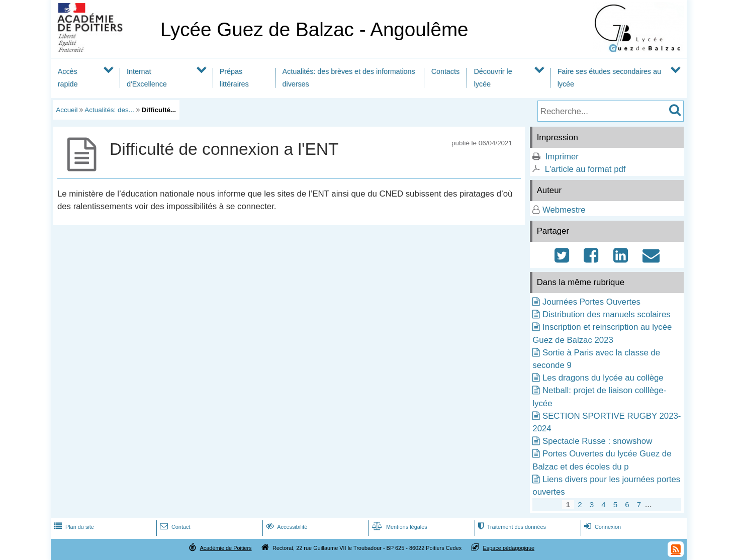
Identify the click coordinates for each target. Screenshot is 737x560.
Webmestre (564, 210)
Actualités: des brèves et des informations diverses (349, 78)
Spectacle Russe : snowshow (597, 441)
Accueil (67, 110)
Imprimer (562, 157)
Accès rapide (68, 78)
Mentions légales (399, 527)
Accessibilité (286, 527)
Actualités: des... (109, 110)
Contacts (445, 71)
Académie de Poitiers (225, 548)
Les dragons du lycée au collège (603, 378)
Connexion (602, 527)
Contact (174, 527)
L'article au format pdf (585, 169)
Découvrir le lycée (493, 78)
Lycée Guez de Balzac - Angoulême (314, 29)
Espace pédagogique (509, 548)
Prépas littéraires (234, 78)
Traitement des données (511, 527)
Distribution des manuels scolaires (607, 314)
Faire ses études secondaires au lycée (609, 78)
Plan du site (73, 527)
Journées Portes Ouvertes (591, 302)
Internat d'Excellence (147, 78)
